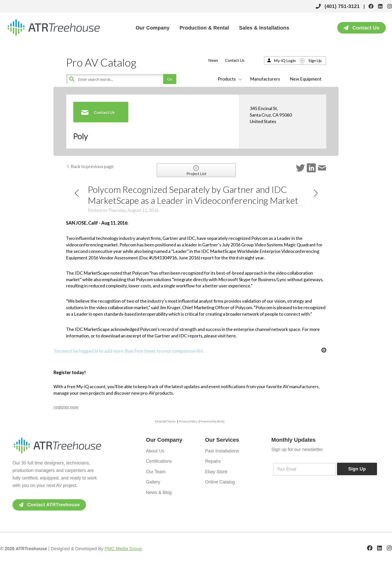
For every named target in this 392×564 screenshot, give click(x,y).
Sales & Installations (264, 28)
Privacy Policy (188, 421)
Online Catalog (220, 479)
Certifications (159, 460)
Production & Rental (204, 28)
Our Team (156, 469)
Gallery (153, 479)
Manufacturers (265, 79)
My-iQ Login (285, 60)
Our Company (153, 28)
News (213, 60)
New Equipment (306, 79)
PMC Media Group (123, 549)
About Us (155, 450)
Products (229, 79)
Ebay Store (216, 469)
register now (66, 407)
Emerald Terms (165, 421)
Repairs (213, 460)
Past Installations (222, 450)
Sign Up (315, 60)
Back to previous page (90, 166)
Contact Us (235, 60)
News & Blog (159, 488)
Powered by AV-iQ (212, 421)
